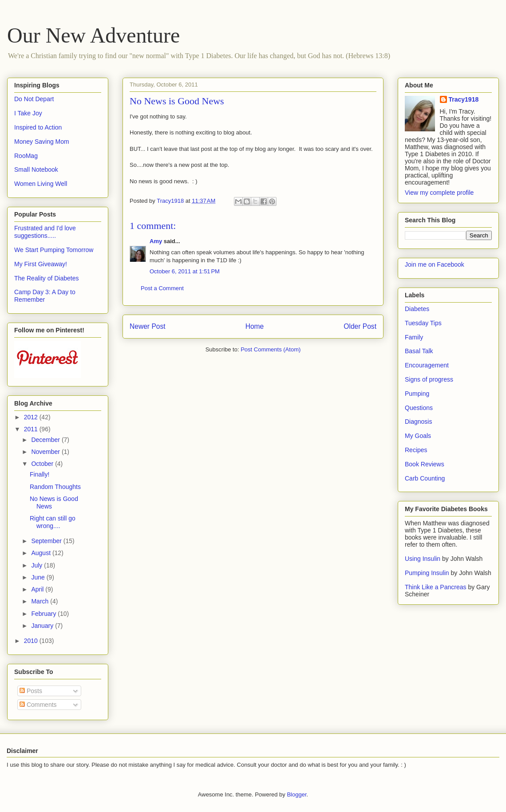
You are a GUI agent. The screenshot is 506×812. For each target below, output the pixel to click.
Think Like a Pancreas (436, 587)
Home (255, 326)
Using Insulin (423, 559)
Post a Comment (162, 288)
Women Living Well (41, 184)
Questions (419, 408)
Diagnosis (418, 422)
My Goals (418, 436)
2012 (32, 417)
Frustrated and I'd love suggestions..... (45, 232)
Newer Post (148, 326)
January (43, 626)
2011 (32, 429)
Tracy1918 (464, 99)
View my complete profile (439, 193)
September (47, 541)
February (44, 614)
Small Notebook (36, 169)
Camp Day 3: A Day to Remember (45, 296)
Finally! (40, 474)
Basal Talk (419, 351)
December (46, 440)
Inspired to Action (38, 127)
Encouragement (427, 365)
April (38, 589)
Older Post (360, 326)
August (42, 553)
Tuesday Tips (423, 323)
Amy (156, 241)
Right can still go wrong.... (53, 522)
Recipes (416, 450)
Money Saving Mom (42, 142)
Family (414, 337)
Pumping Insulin (428, 573)
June (39, 577)
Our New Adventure (93, 35)
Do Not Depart (34, 99)
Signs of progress (429, 379)
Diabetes (417, 309)
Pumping (417, 394)
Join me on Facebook (435, 264)
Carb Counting (425, 478)
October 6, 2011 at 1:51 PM (185, 271)
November (46, 452)
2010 (32, 641)
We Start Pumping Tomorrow (54, 250)
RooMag (26, 156)
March (41, 601)
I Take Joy (28, 113)
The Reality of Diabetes (47, 278)
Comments (38, 705)
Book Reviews (425, 464)
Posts (31, 691)
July (38, 565)
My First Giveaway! (41, 264)
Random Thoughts (55, 487)
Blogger (296, 794)
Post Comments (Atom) (271, 349)
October (43, 464)
